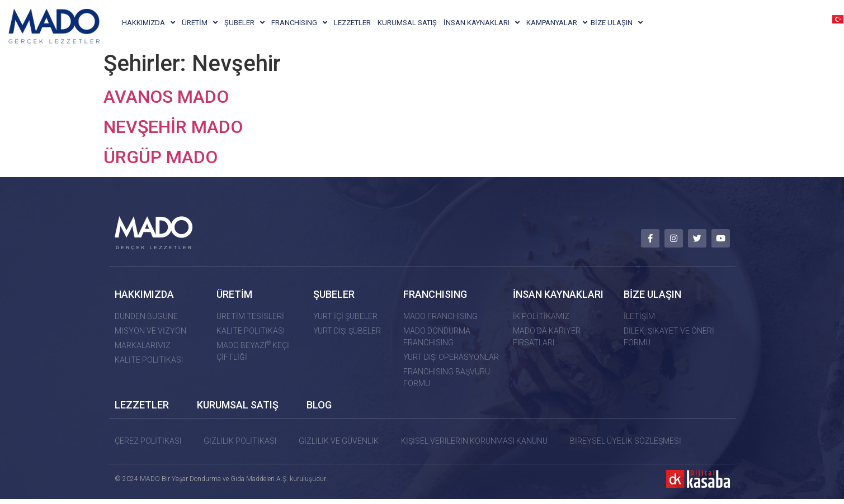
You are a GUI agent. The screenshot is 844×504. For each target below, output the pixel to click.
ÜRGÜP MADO (161, 164)
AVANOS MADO (166, 103)
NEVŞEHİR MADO (173, 134)
